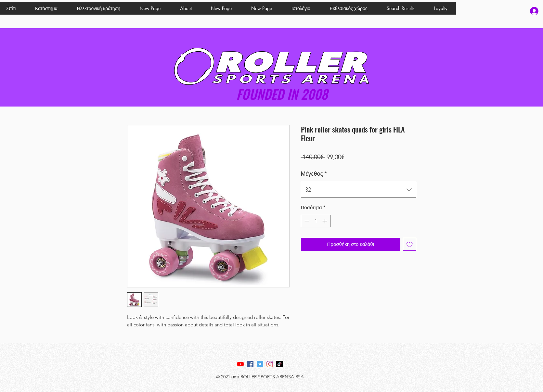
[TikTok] (279, 364)
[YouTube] (240, 364)
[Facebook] (250, 364)
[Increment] (325, 221)
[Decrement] (306, 221)
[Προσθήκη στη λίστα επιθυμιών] (410, 244)
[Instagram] (270, 364)
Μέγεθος (314, 174)
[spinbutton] (316, 221)
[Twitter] (260, 364)
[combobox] (359, 190)
